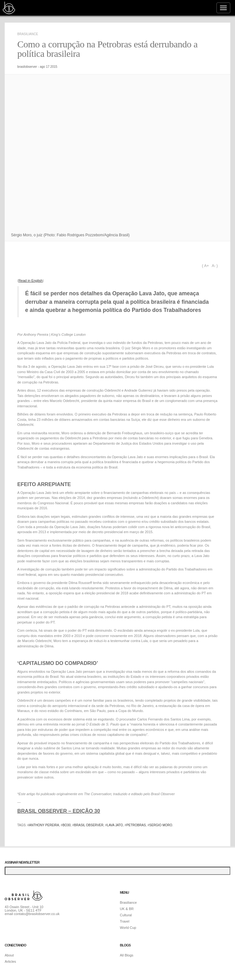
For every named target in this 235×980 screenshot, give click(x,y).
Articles (10, 961)
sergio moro (161, 825)
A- (214, 266)
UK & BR (127, 909)
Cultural (126, 915)
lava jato (115, 825)
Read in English (31, 281)
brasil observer (89, 825)
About (9, 955)
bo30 (67, 825)
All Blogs (127, 955)
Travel (125, 921)
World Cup (128, 928)
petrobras (136, 825)
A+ (207, 266)
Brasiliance (28, 34)
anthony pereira (44, 825)
